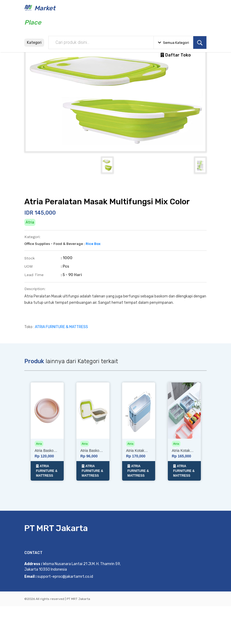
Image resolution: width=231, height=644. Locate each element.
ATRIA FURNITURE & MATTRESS (61, 368)
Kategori (34, 43)
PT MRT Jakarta (56, 566)
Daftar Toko (176, 55)
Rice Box (93, 285)
